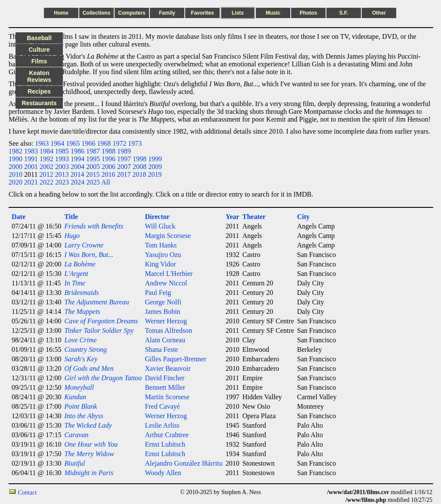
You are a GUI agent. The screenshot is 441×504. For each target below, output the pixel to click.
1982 (16, 151)
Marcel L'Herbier (169, 274)
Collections (97, 13)
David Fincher (165, 378)
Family (167, 13)
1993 (62, 159)
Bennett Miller (165, 387)
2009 (155, 167)
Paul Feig (158, 293)
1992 (47, 159)
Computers (132, 13)
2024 (78, 182)
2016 (108, 174)
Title (71, 217)
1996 (109, 159)
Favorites (202, 13)
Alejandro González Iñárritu (183, 463)
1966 (88, 143)
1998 (140, 159)
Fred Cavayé (162, 406)
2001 (31, 167)
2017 (124, 174)
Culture (39, 50)
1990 (16, 159)
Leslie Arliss (162, 425)
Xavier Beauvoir (168, 368)
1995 (93, 159)
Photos (309, 13)
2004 (78, 167)
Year (233, 217)
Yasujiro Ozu (163, 255)
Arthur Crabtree (167, 435)
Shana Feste (161, 349)
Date (19, 217)
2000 (16, 167)
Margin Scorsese (168, 236)
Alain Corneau (165, 340)
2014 (77, 174)
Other (379, 13)
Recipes (39, 91)
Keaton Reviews (39, 76)
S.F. (344, 13)
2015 (93, 174)
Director (157, 217)
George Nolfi (163, 302)
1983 (31, 151)
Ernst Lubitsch (165, 444)
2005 (93, 167)
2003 (62, 167)
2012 (46, 174)
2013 (62, 174)
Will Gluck (160, 226)
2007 (124, 167)
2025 (93, 182)
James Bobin (162, 311)
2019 (155, 174)
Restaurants (39, 103)
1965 (73, 143)
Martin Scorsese (167, 397)
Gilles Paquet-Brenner (175, 359)
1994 (78, 159)
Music (273, 13)
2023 (62, 182)
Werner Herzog (166, 321)
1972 (119, 143)
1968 (104, 143)
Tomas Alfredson (168, 330)
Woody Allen (163, 473)
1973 (135, 143)
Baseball (39, 38)
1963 (42, 143)
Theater (254, 217)
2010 (16, 174)
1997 (124, 159)
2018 (139, 174)
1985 (62, 151)
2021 (31, 182)
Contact (28, 493)
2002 (47, 167)
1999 (155, 159)
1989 (124, 151)
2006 (109, 167)
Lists (238, 13)
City (303, 217)
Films (39, 61)
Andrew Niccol (166, 283)
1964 (57, 143)
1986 (78, 151)
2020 (16, 182)
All (106, 182)
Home (61, 13)
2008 (140, 167)
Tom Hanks (161, 245)
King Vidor (160, 264)
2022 (47, 182)
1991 (31, 159)
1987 (93, 151)
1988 (109, 151)
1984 (47, 151)
